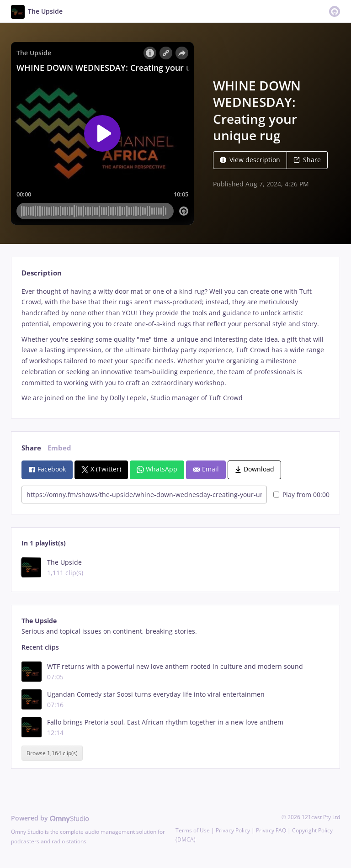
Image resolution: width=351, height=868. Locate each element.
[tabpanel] (175, 345)
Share (307, 160)
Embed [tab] (59, 448)
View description (250, 160)
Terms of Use (193, 830)
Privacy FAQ (271, 830)
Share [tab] (31, 448)
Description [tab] (42, 273)
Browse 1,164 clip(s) (52, 753)
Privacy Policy (233, 830)
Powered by (50, 818)
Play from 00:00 (301, 495)
